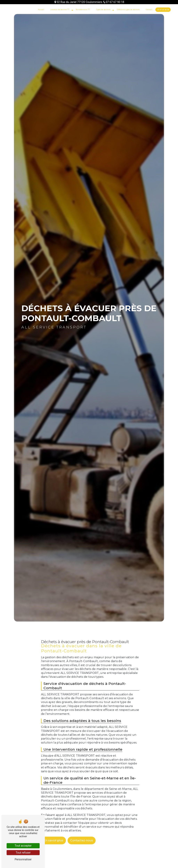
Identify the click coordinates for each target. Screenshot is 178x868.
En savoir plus (54, 835)
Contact (149, 9)
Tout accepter (23, 846)
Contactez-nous (82, 835)
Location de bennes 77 (60, 9)
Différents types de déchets (128, 9)
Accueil (41, 9)
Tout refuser (23, 853)
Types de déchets (103, 9)
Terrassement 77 (83, 9)
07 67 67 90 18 (114, 2)
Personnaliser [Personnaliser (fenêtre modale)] (23, 859)
